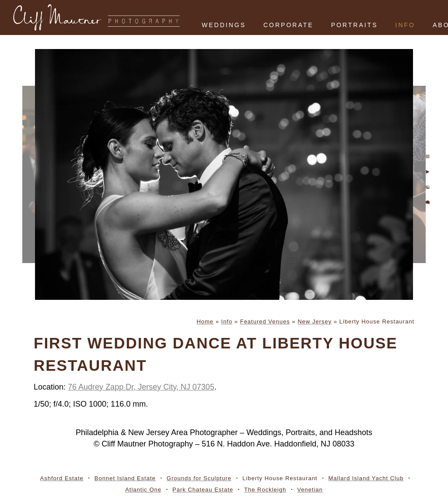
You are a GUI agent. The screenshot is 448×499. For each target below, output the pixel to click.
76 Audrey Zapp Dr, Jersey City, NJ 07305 (141, 387)
